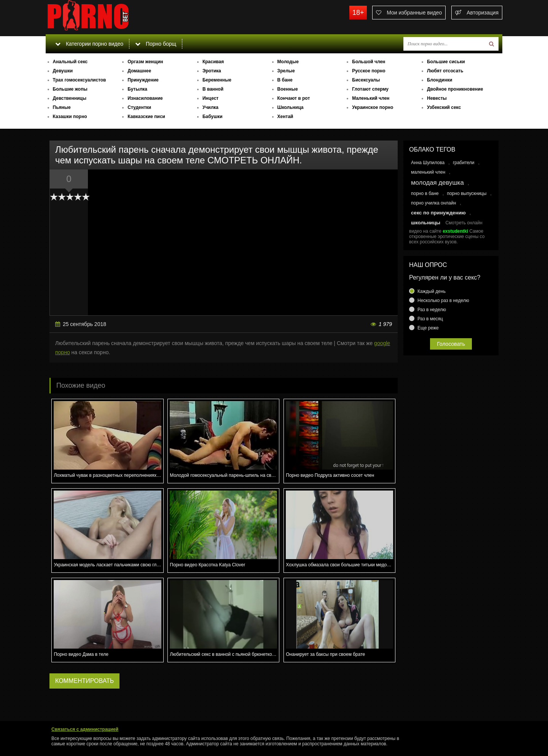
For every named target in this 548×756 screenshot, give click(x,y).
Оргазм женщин (145, 62)
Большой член (369, 62)
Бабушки (213, 117)
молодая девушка (437, 183)
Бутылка (137, 89)
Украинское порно (373, 107)
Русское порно (369, 71)
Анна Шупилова (428, 163)
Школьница (291, 107)
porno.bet (103, 17)
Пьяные (62, 107)
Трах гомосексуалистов (80, 80)
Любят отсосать (445, 71)
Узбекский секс (444, 107)
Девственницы (70, 98)
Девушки (63, 71)
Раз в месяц (430, 319)
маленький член (428, 172)
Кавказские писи (146, 117)
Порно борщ (156, 44)
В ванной (213, 89)
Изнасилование (145, 98)
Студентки (139, 107)
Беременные (217, 80)
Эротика (212, 71)
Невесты (437, 98)
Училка (210, 107)
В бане (285, 80)
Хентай (285, 117)
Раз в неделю (432, 310)
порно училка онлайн (433, 203)
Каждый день (432, 291)
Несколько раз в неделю (443, 300)
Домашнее (139, 71)
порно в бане (425, 193)
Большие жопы (70, 89)
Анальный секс (70, 62)
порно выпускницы (467, 193)
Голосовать (451, 344)
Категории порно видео (89, 44)
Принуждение (143, 80)
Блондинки (440, 80)
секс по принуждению (438, 213)
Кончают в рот (294, 98)
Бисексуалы (366, 80)
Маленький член (371, 98)
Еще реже (428, 328)
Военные (288, 89)
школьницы (426, 223)
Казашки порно (70, 117)
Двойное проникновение (455, 89)
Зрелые (286, 71)
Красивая (213, 62)
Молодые (288, 62)
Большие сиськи (446, 62)
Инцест (210, 98)
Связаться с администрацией (85, 729)
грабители (464, 163)
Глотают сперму (370, 89)
